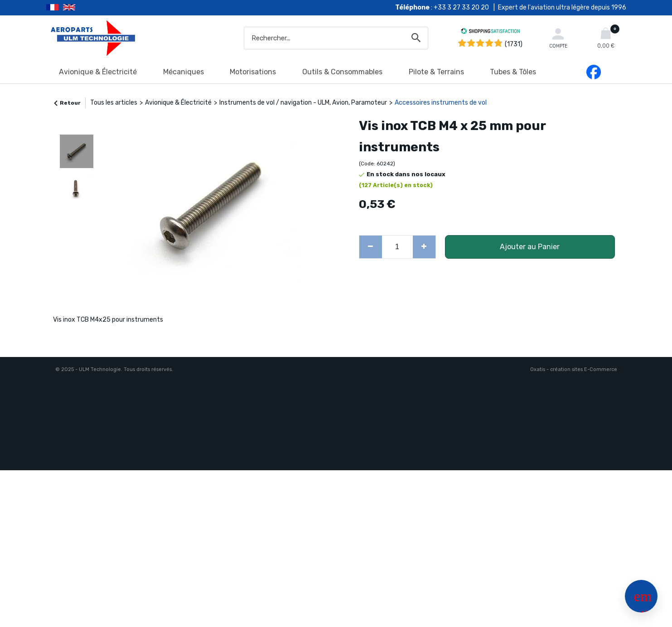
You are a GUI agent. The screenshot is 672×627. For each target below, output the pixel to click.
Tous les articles (114, 103)
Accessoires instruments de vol (441, 103)
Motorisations (253, 72)
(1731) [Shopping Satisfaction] (514, 44)
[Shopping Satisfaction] (490, 32)
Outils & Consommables (342, 72)
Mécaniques (184, 72)
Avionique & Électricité (98, 72)
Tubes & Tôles (513, 72)
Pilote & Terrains (436, 72)
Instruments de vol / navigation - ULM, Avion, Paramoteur (303, 103)
